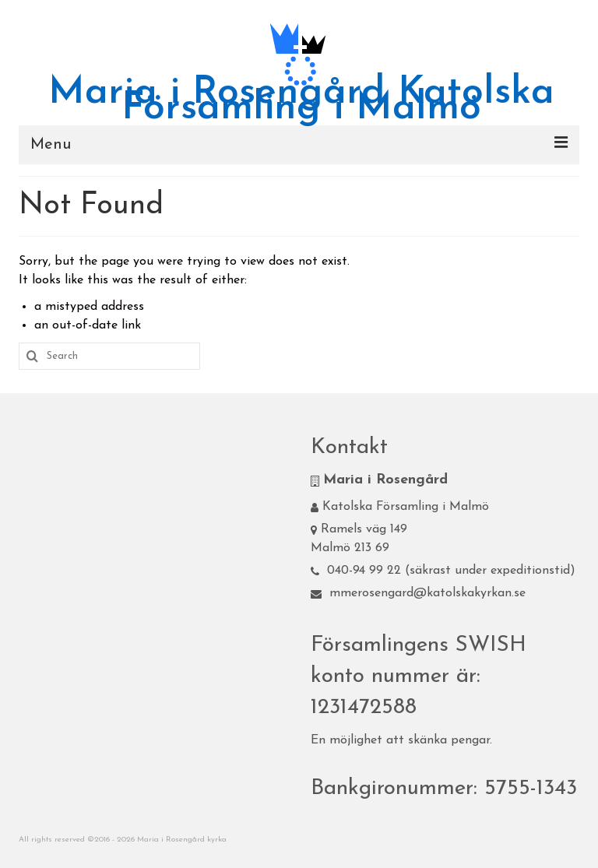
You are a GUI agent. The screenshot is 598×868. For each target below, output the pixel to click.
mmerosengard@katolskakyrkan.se (418, 593)
